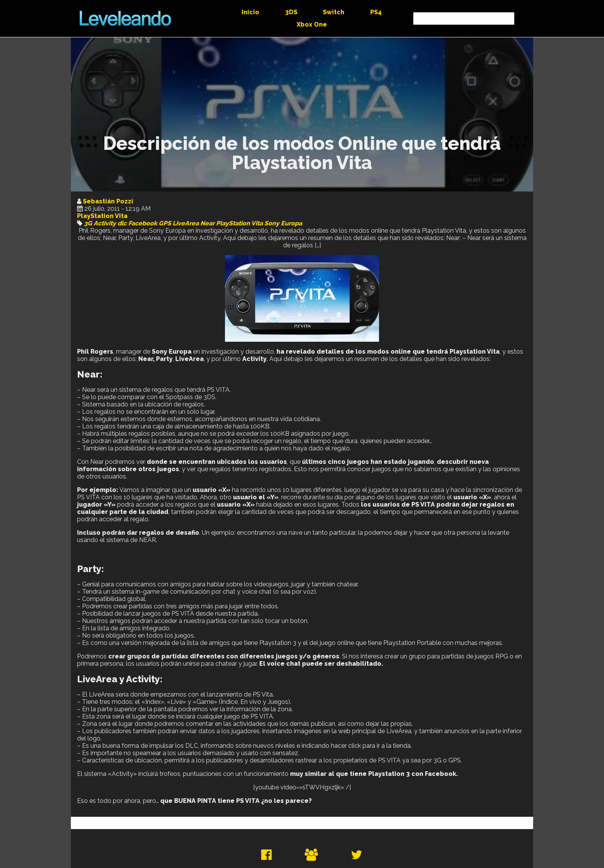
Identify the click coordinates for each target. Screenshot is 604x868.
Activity (105, 223)
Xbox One (312, 24)
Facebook (143, 223)
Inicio (250, 12)
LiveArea (186, 223)
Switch (334, 12)
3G (88, 223)
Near (207, 223)
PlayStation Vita (102, 216)
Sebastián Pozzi (108, 201)
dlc (122, 223)
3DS (291, 12)
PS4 (376, 12)
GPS (165, 223)
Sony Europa (283, 223)
